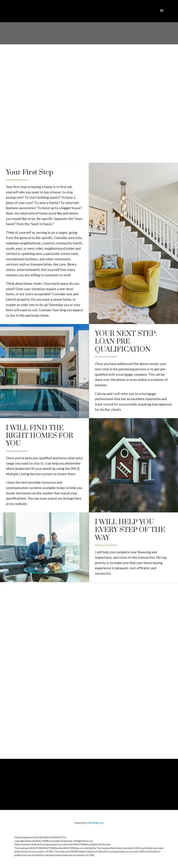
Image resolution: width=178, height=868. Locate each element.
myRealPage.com (95, 823)
